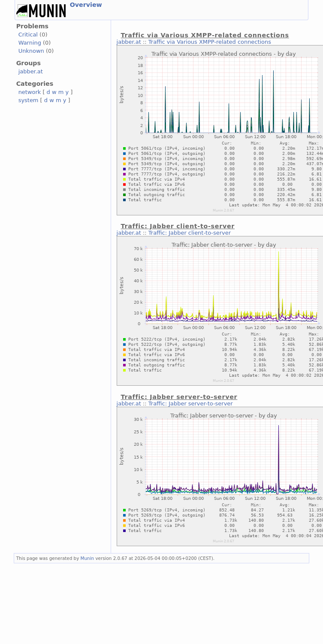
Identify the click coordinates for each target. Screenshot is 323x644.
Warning (30, 43)
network (30, 92)
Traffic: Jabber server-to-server (191, 404)
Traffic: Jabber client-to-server (190, 233)
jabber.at (31, 71)
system (29, 100)
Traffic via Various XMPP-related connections (210, 42)
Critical (28, 35)
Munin (88, 558)
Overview (86, 5)
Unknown (31, 51)
